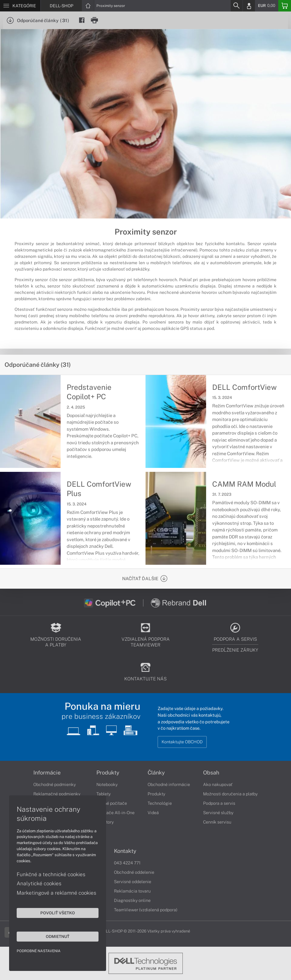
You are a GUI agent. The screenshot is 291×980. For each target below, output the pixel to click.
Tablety (104, 794)
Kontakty (125, 851)
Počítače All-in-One (115, 813)
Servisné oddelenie (133, 882)
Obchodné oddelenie (134, 872)
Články (156, 773)
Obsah (211, 773)
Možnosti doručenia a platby (230, 794)
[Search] (236, 6)
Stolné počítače (112, 803)
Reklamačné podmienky (57, 794)
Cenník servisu (217, 822)
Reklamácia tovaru (132, 891)
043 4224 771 (127, 863)
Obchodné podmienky (55, 784)
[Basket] (285, 6)
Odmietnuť (58, 936)
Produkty (108, 773)
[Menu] (20, 6)
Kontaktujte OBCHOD (182, 742)
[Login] (249, 6)
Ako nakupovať (218, 784)
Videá (153, 813)
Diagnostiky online (132, 900)
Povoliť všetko (58, 913)
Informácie (47, 773)
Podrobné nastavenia (39, 951)
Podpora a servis (219, 803)
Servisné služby (218, 813)
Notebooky (107, 784)
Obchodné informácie (169, 784)
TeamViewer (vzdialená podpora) (146, 910)
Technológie (160, 803)
